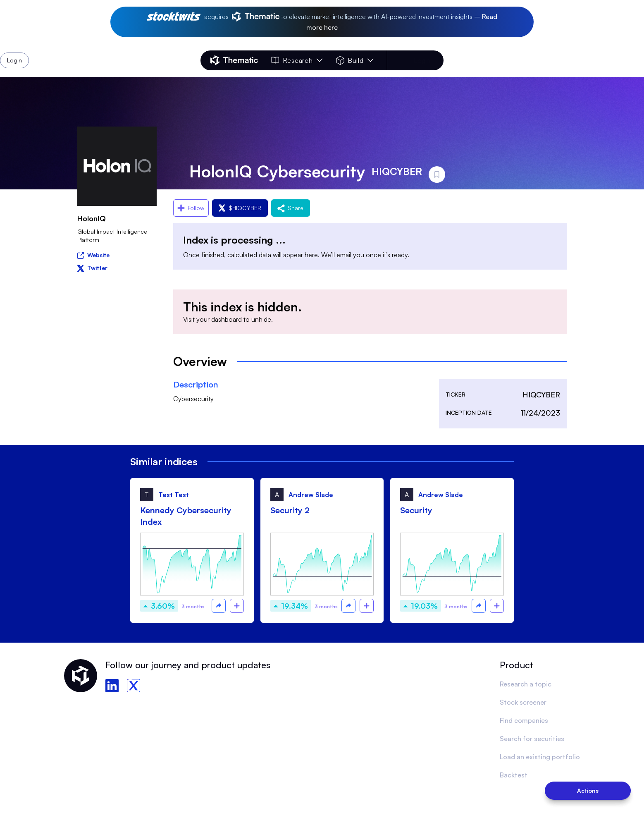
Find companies (524, 720)
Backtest (514, 775)
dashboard (227, 319)
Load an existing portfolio (540, 757)
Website (93, 255)
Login (422, 60)
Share (291, 208)
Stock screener (523, 702)
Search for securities (532, 739)
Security (416, 510)
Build (355, 60)
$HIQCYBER (240, 208)
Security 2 (290, 510)
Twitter (92, 268)
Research (297, 60)
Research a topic (526, 684)
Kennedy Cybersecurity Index (186, 516)
